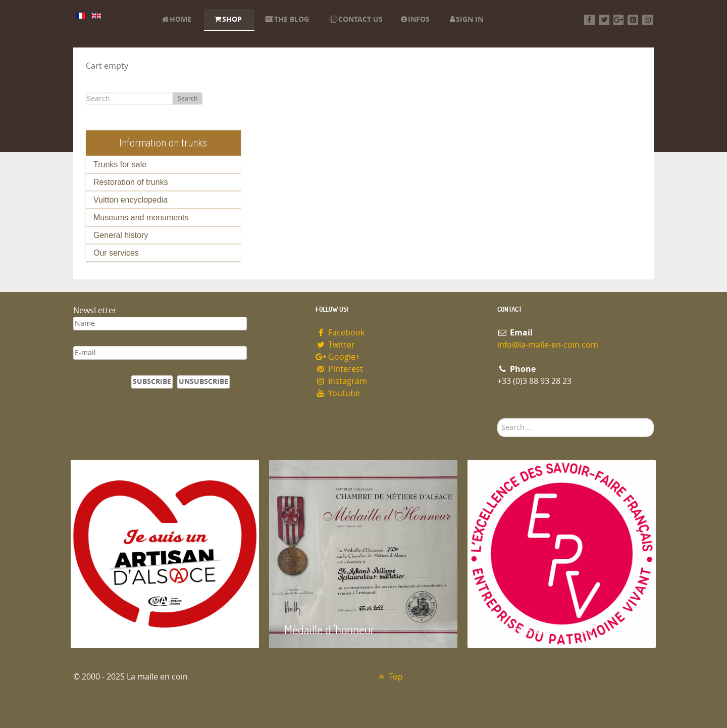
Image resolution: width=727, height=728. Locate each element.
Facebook (340, 333)
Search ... (498, 419)
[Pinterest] (633, 20)
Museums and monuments (141, 217)
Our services (116, 253)
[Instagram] (647, 20)
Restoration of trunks (131, 182)
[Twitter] (604, 20)
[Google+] (619, 20)
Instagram (341, 381)
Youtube (338, 393)
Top (390, 677)
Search (188, 99)
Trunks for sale (120, 164)
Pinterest (339, 369)
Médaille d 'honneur (329, 629)
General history (121, 235)
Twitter (335, 345)
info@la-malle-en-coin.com (548, 345)
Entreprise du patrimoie (538, 629)
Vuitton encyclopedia (131, 200)
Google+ (338, 357)
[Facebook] (589, 20)
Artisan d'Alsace (122, 629)
